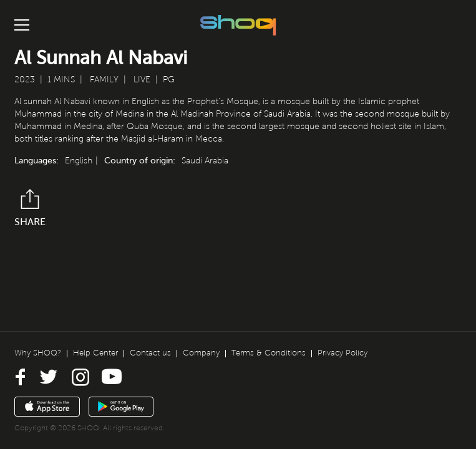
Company (201, 353)
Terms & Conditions (269, 353)
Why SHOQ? (38, 353)
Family (104, 80)
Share (30, 208)
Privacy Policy (342, 353)
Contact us (150, 353)
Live (142, 80)
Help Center (95, 353)
